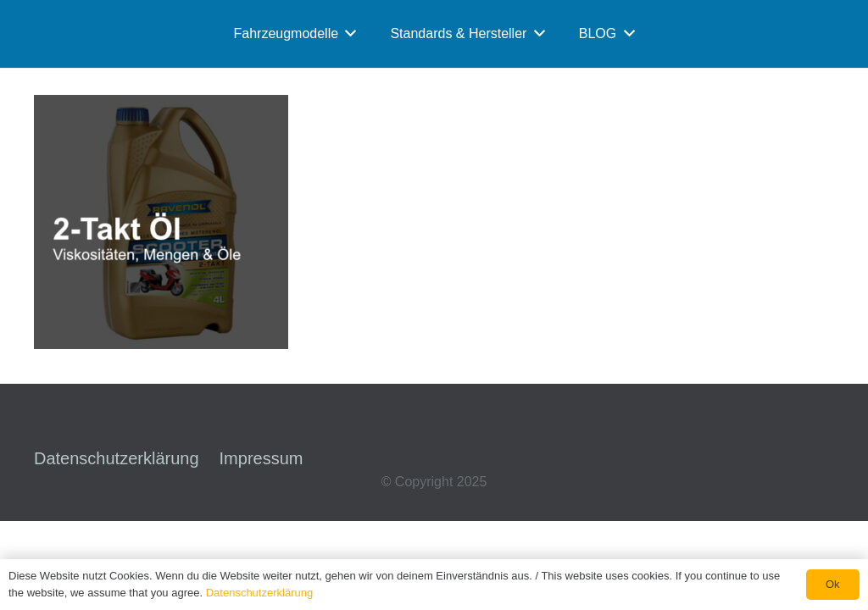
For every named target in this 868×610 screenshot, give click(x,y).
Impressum (262, 458)
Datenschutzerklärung (117, 458)
